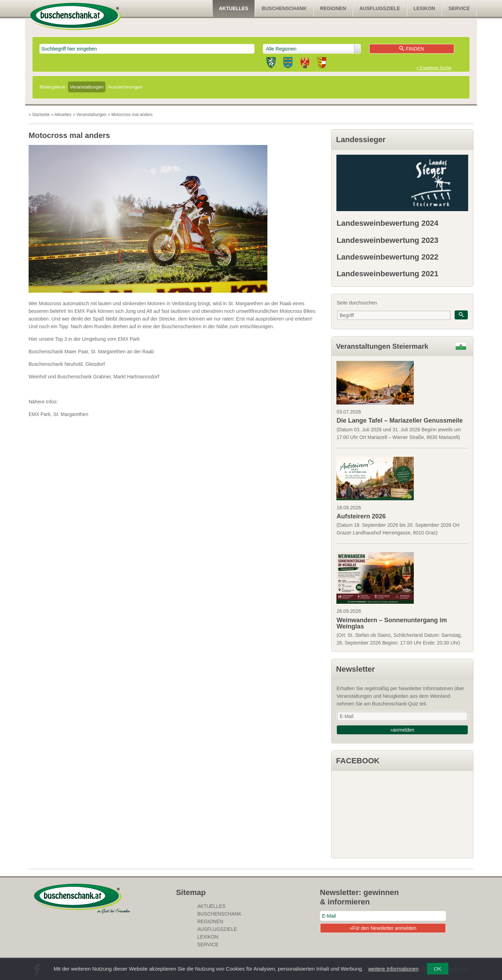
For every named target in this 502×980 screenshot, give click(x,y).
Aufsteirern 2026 (361, 516)
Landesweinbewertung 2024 (387, 223)
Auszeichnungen (125, 87)
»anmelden (402, 730)
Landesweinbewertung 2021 (387, 274)
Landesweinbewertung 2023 (387, 240)
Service (459, 8)
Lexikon (424, 8)
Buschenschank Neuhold (56, 364)
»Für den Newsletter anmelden (383, 928)
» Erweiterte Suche (434, 68)
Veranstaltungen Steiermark (382, 346)
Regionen (333, 8)
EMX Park (40, 414)
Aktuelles (234, 8)
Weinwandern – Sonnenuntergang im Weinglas (392, 623)
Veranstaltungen (87, 87)
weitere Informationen (393, 969)
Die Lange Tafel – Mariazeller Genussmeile (400, 420)
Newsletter (355, 669)
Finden (412, 49)
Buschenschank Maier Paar (58, 352)
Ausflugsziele (380, 8)
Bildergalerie (53, 87)
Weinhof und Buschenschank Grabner (70, 377)
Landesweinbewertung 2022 (387, 257)
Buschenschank (284, 8)
